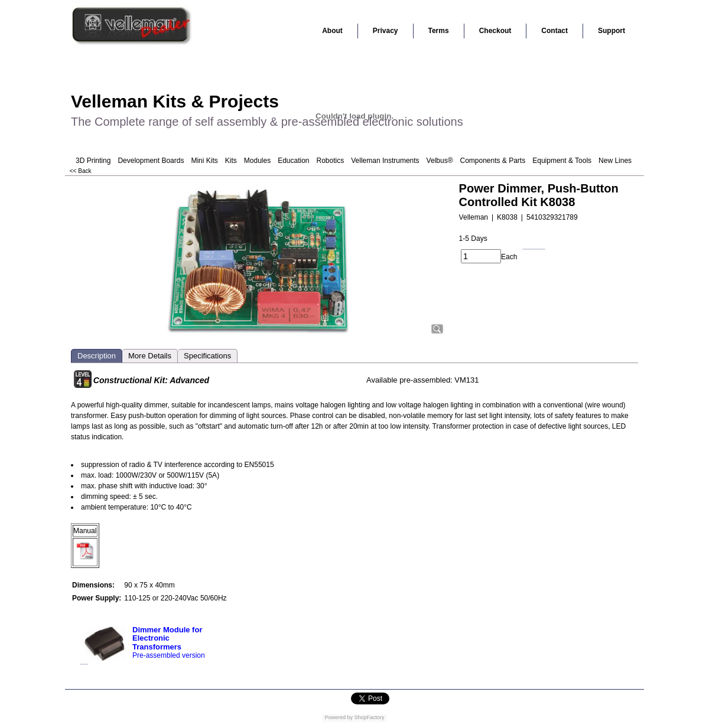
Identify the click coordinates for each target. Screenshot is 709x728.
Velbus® (440, 161)
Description (97, 356)
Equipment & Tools (562, 161)
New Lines (615, 161)
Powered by (339, 717)
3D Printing (93, 161)
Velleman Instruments (385, 161)
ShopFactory (369, 717)
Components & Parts (492, 161)
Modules (257, 161)
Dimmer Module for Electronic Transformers (167, 638)
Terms (439, 31)
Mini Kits (204, 161)
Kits (231, 161)
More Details (150, 356)
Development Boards (151, 161)
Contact (554, 31)
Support (612, 31)
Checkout (495, 31)
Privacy (386, 31)
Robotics (331, 161)
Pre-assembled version (169, 655)
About (332, 31)
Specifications (207, 356)
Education (293, 161)
